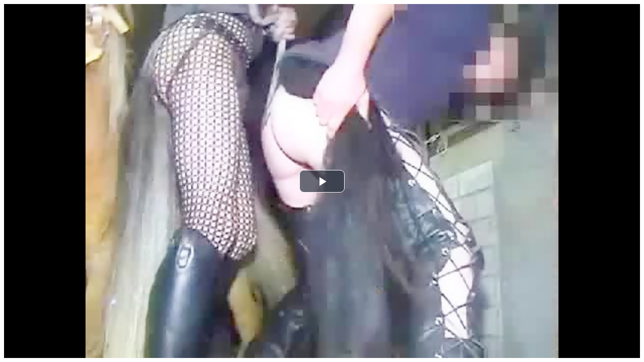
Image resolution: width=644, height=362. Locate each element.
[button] (322, 181)
